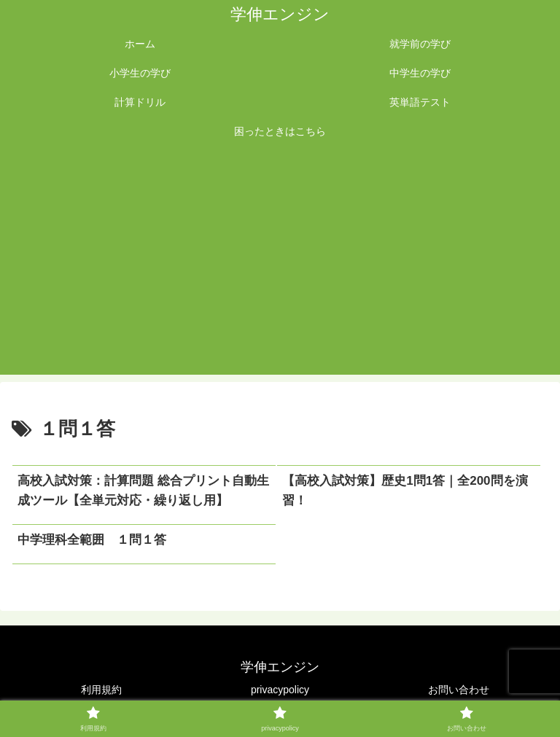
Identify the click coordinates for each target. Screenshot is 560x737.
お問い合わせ (459, 690)
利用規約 (101, 690)
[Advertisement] (280, 265)
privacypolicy (280, 690)
